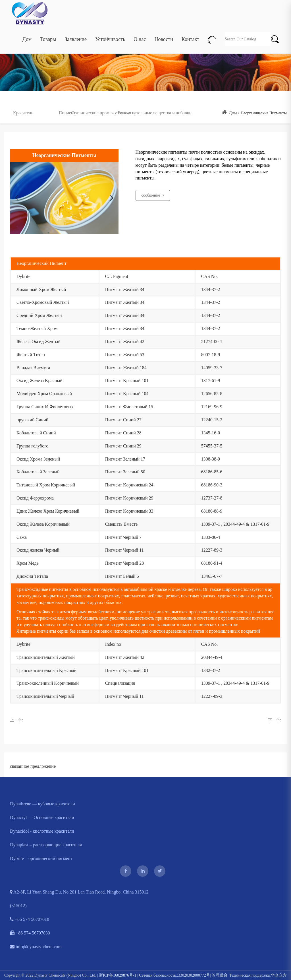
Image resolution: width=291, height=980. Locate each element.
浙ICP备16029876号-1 (118, 975)
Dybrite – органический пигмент (41, 858)
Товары (48, 33)
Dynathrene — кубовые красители (42, 804)
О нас (140, 33)
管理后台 (220, 975)
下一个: (275, 720)
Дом (27, 33)
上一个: (16, 720)
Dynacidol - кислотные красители (42, 831)
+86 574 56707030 (30, 933)
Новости (164, 33)
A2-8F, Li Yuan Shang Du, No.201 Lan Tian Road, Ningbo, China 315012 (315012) (79, 899)
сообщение (153, 195)
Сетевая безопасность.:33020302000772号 (174, 975)
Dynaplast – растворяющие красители (46, 845)
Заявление (76, 33)
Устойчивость (110, 33)
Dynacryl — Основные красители (42, 817)
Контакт (190, 33)
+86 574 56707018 (30, 919)
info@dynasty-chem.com (36, 947)
